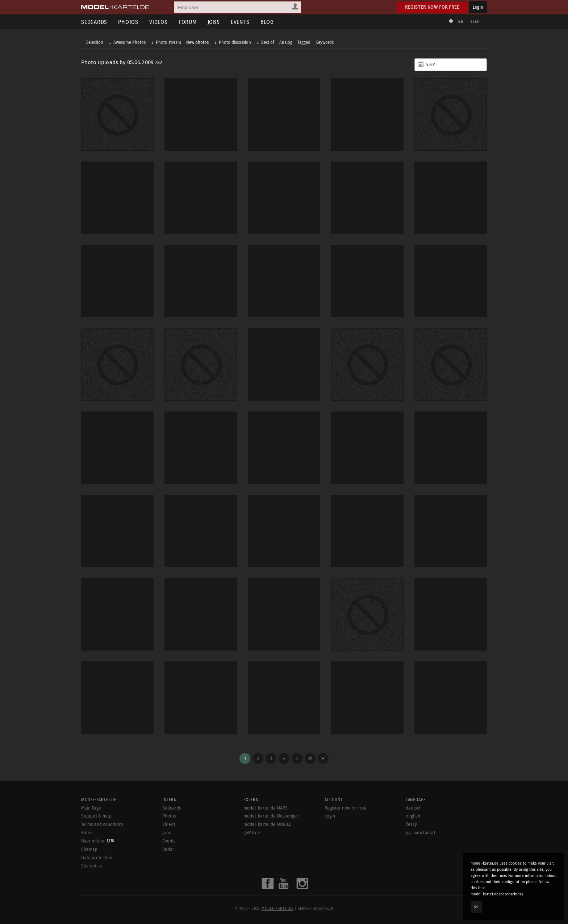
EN (461, 22)
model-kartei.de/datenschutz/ (497, 894)
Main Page (91, 808)
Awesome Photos (130, 42)
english (413, 816)
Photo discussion (235, 42)
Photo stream (168, 42)
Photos (128, 22)
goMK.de (252, 833)
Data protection (97, 858)
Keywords (325, 42)
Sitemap (89, 849)
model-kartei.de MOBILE (268, 824)
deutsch (414, 808)
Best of (268, 42)
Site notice (92, 866)
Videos (158, 22)
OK (476, 907)
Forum (188, 22)
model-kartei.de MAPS (266, 808)
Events (240, 22)
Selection (95, 42)
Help (475, 22)
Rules (87, 833)
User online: (98, 841)
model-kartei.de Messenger (271, 816)
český (411, 824)
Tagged (304, 42)
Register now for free (432, 7)
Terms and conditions (102, 824)
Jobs (214, 22)
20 (310, 758)
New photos (197, 42)
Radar (168, 849)
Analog (286, 42)
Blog (267, 22)
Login (478, 7)
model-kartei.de (277, 909)
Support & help (96, 816)
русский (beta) (420, 833)
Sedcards (94, 22)
